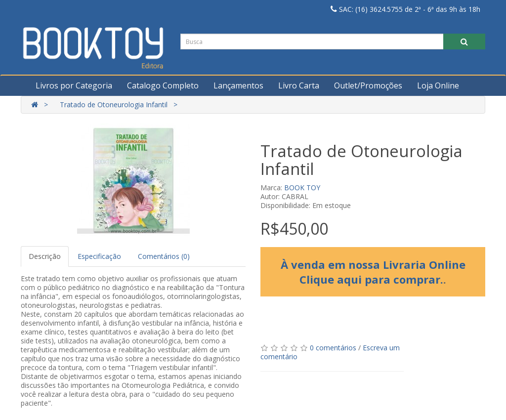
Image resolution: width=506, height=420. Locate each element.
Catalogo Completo (163, 85)
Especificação (99, 256)
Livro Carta (299, 85)
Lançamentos (238, 85)
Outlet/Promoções (368, 85)
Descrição (45, 256)
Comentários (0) (164, 256)
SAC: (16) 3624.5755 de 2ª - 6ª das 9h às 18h (405, 9)
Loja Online (438, 85)
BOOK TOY (302, 188)
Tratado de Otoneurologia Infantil (114, 105)
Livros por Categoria (74, 85)
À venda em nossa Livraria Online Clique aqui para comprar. (373, 272)
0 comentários (333, 348)
